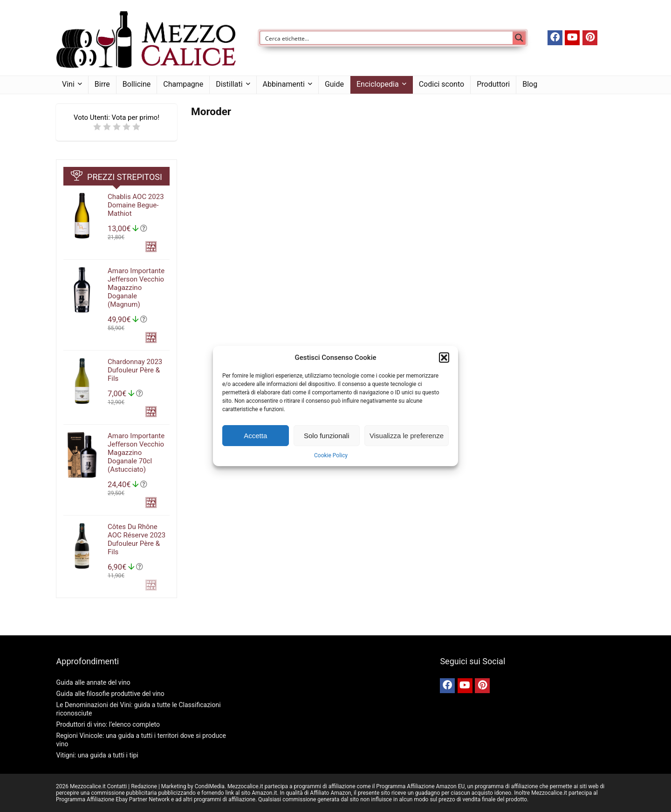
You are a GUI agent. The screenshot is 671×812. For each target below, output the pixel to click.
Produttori (493, 84)
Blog (530, 84)
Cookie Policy (331, 455)
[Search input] (387, 38)
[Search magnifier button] (519, 38)
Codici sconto (442, 84)
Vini (68, 84)
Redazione (144, 786)
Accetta (255, 436)
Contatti (117, 786)
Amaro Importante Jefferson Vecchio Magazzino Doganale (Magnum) (136, 288)
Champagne (183, 84)
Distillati (229, 84)
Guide (334, 84)
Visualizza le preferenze (407, 436)
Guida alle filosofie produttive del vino (110, 694)
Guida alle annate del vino (93, 682)
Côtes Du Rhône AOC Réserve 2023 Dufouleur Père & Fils (137, 539)
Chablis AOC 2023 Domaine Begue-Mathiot (136, 205)
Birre (102, 84)
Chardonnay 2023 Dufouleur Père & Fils (135, 370)
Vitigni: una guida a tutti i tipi (97, 755)
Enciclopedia (378, 84)
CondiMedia (210, 786)
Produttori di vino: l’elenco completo (108, 724)
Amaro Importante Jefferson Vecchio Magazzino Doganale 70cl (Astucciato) (136, 453)
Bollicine (137, 84)
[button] (444, 358)
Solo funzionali (327, 436)
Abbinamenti (284, 84)
